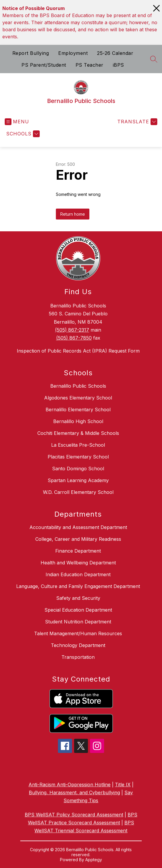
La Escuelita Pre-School (78, 445)
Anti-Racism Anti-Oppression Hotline (70, 785)
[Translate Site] (137, 122)
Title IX (123, 785)
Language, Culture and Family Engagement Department (78, 586)
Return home (73, 214)
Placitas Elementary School (78, 457)
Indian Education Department (78, 574)
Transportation (78, 657)
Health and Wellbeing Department (78, 563)
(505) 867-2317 (72, 330)
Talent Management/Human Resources (78, 633)
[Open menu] (17, 122)
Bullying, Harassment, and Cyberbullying (74, 792)
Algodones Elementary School (78, 398)
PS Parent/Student (44, 65)
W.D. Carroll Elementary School (78, 492)
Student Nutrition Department (78, 622)
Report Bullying (31, 53)
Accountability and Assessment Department (78, 527)
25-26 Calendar (115, 53)
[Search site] (154, 59)
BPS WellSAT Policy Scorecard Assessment (74, 815)
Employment (73, 53)
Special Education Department (78, 610)
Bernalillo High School (78, 421)
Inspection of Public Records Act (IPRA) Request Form (78, 351)
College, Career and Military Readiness (78, 539)
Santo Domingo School (78, 469)
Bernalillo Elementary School (78, 410)
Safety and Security (78, 598)
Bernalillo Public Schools (78, 386)
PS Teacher (90, 65)
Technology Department (78, 645)
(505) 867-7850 (74, 338)
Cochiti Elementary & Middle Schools (78, 433)
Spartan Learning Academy (78, 480)
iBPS (118, 65)
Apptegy (94, 860)
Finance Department (78, 551)
